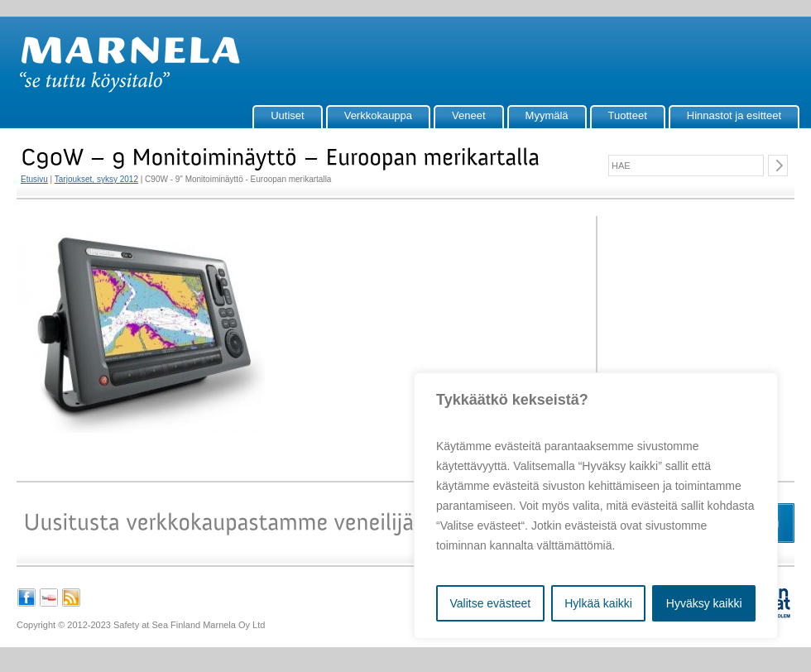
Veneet (469, 115)
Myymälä (547, 115)
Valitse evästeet (490, 603)
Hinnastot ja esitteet (734, 115)
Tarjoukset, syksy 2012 (96, 179)
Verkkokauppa (378, 115)
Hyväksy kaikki (704, 603)
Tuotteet (628, 115)
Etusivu (34, 179)
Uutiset (287, 115)
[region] (596, 506)
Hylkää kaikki (598, 603)
